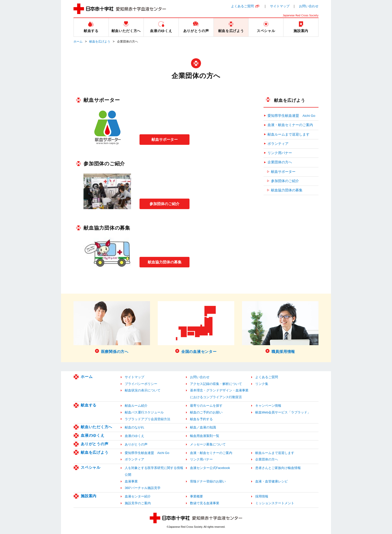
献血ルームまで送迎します (288, 134)
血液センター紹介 (138, 496)
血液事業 (131, 481)
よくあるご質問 (242, 6)
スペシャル (91, 467)
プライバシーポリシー (141, 384)
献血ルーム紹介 (136, 406)
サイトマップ (280, 6)
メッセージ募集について (208, 444)
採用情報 (262, 496)
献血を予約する (201, 419)
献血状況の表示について (143, 390)
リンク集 (262, 384)
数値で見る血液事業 (205, 503)
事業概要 (196, 496)
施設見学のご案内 (138, 503)
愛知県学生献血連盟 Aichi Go (291, 116)
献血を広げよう (100, 42)
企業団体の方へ (280, 162)
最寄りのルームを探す (206, 406)
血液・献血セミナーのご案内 (290, 125)
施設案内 (89, 496)
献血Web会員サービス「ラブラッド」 (283, 412)
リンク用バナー (280, 153)
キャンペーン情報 (268, 406)
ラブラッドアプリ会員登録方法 (147, 419)
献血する (89, 405)
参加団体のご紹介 (164, 203)
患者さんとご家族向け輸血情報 (278, 468)
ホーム (78, 42)
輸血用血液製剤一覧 (205, 436)
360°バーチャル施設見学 (143, 488)
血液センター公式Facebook (210, 468)
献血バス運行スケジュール (144, 412)
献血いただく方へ (96, 427)
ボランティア (278, 144)
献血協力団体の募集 (165, 261)
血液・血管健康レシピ (271, 481)
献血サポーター (164, 139)
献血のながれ (134, 427)
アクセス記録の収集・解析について (216, 384)
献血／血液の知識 (203, 427)
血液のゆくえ (93, 435)
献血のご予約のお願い (206, 412)
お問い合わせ (309, 6)
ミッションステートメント (275, 503)
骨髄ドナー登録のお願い (208, 481)
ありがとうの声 (94, 444)
